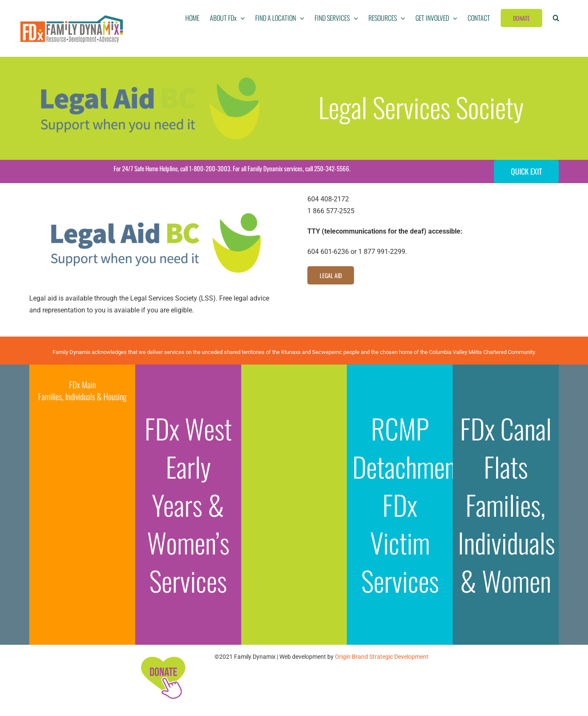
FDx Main (82, 384)
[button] (556, 18)
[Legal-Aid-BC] (155, 196)
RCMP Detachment (408, 447)
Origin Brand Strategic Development (382, 657)
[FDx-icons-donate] (163, 656)
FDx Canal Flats (506, 447)
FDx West (188, 428)
